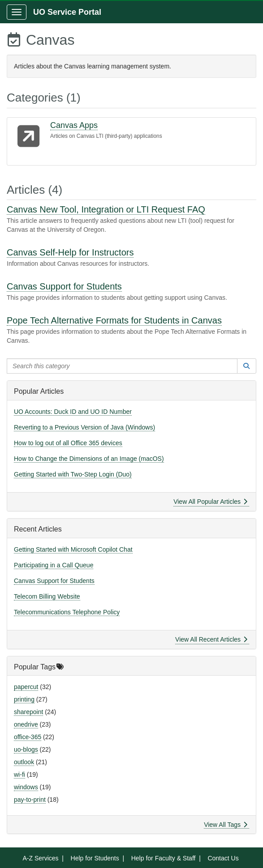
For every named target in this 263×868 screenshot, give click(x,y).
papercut (26, 687)
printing (24, 699)
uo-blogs (26, 749)
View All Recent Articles (211, 639)
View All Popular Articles (210, 502)
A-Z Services (40, 858)
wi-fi (19, 774)
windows (26, 787)
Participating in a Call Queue (54, 565)
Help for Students (95, 858)
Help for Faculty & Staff (164, 858)
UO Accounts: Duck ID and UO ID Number (73, 412)
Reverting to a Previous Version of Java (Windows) (84, 427)
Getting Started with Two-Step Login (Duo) (73, 474)
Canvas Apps (74, 125)
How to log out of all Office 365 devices (68, 443)
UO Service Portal (67, 12)
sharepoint (28, 712)
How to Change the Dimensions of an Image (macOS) (89, 459)
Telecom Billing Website (47, 596)
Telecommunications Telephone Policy (67, 612)
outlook (24, 762)
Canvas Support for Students (64, 286)
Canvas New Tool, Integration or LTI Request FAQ (106, 209)
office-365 (28, 737)
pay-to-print (30, 800)
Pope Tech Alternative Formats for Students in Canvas (114, 320)
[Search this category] (122, 366)
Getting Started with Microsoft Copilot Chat (73, 549)
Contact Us (223, 858)
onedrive (26, 724)
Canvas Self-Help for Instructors (70, 252)
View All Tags (226, 825)
